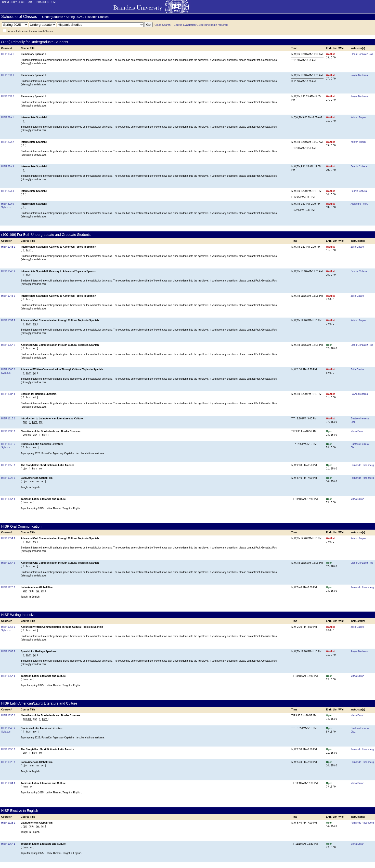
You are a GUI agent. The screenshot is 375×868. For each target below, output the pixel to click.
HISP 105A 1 (8, 320)
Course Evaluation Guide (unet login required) (201, 25)
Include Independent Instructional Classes (30, 31)
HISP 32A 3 (8, 167)
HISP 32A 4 (8, 191)
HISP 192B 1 (8, 478)
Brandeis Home (47, 2)
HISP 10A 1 (8, 54)
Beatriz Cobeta (359, 167)
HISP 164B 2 (8, 444)
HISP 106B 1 (8, 369)
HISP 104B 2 (8, 271)
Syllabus (6, 207)
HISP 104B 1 (8, 247)
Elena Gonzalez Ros (362, 54)
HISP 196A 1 (8, 499)
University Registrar (17, 2)
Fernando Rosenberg (362, 465)
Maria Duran (357, 431)
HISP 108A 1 (8, 394)
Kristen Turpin (358, 117)
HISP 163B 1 (8, 431)
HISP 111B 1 (8, 419)
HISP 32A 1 (8, 117)
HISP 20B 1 (8, 75)
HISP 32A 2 (8, 142)
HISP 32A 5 (8, 204)
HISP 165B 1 (8, 465)
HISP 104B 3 (8, 296)
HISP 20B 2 (8, 96)
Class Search (162, 25)
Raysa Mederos (359, 75)
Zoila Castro (357, 247)
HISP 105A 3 (8, 345)
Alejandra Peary (359, 204)
